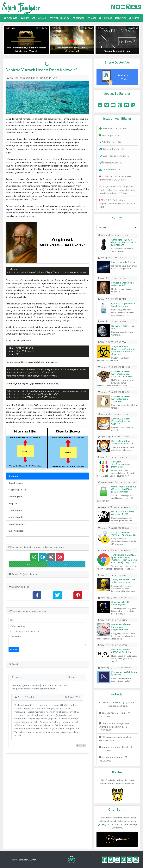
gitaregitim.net (106, 824)
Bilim (25, 18)
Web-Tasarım (59, 18)
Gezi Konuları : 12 (110, 169)
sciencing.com (15, 497)
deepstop (13, 503)
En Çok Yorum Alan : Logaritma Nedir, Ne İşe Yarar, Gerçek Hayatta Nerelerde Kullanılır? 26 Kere (117, 190)
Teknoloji (39, 18)
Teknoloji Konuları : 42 (112, 149)
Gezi (92, 18)
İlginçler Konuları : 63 (111, 163)
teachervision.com (18, 490)
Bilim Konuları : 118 (110, 142)
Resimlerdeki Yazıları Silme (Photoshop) (72, 49)
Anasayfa (10, 18)
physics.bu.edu (16, 517)
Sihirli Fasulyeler (21, 7)
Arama (134, 18)
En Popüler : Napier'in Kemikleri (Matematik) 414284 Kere (116, 178)
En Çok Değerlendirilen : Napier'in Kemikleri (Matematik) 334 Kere (117, 203)
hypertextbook (16, 531)
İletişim (121, 18)
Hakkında (106, 18)
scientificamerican (17, 524)
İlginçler (78, 18)
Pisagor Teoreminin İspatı (118, 51)
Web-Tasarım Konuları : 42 (114, 156)
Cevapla (81, 745)
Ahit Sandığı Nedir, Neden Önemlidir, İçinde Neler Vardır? (26, 49)
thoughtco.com (16, 483)
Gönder (14, 650)
